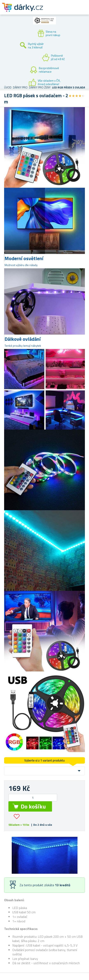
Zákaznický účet (61, 11)
